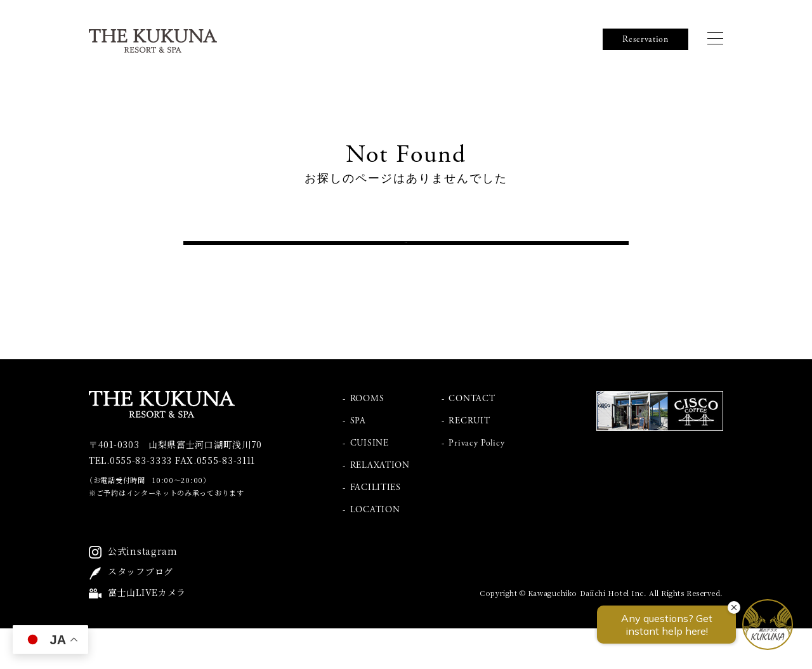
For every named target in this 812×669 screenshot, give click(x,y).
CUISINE (370, 484)
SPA (358, 461)
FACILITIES (376, 528)
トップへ (406, 263)
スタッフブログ (141, 613)
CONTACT (472, 439)
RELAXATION (380, 506)
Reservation (645, 39)
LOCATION (375, 550)
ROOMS (367, 439)
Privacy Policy (476, 484)
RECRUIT (469, 461)
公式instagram (143, 592)
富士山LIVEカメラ (147, 633)
